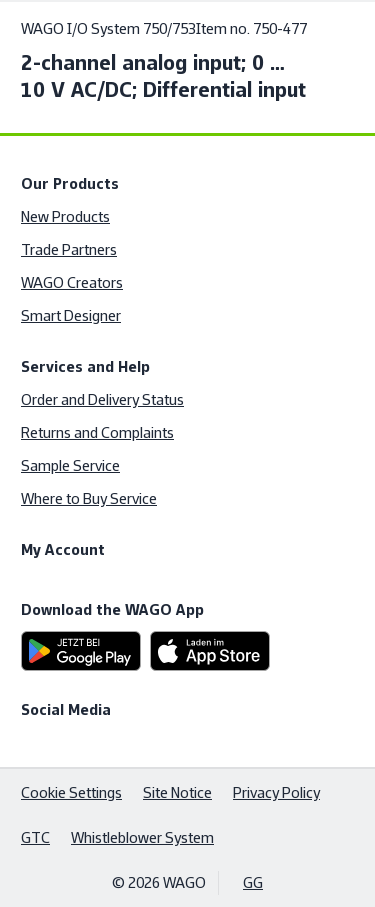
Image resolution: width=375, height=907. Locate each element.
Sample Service (70, 465)
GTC (35, 837)
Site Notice (177, 792)
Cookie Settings (71, 792)
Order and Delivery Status (102, 399)
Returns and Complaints (97, 432)
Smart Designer (71, 315)
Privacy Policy (276, 792)
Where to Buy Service (89, 498)
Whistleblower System (142, 837)
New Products (65, 216)
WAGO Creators (72, 282)
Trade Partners (69, 249)
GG (253, 882)
